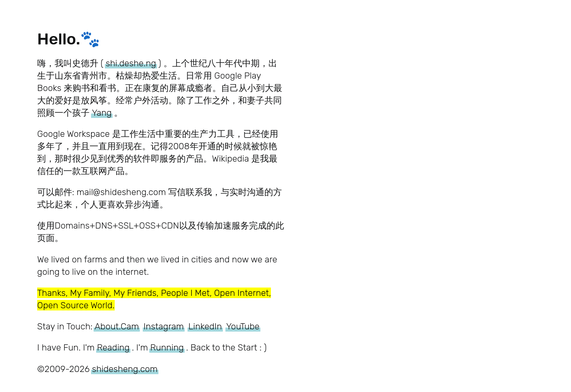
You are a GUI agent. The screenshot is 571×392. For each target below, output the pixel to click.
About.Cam (117, 326)
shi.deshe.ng (131, 63)
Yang (102, 113)
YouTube (243, 326)
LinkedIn (205, 326)
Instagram (164, 326)
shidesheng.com (125, 369)
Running (167, 347)
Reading (113, 347)
